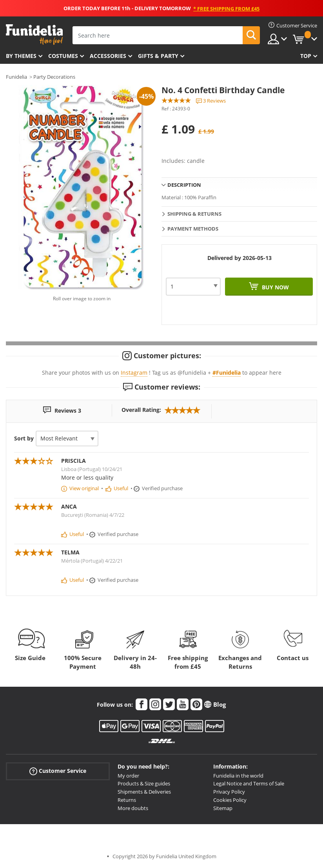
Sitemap (223, 808)
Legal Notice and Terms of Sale (249, 783)
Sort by (24, 438)
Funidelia (16, 77)
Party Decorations (54, 77)
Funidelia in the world (238, 776)
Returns (127, 800)
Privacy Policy (229, 792)
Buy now (275, 287)
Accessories (108, 56)
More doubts (133, 808)
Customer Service (58, 771)
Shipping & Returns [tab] (194, 214)
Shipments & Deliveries (144, 792)
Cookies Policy (230, 800)
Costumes (63, 56)
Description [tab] (184, 185)
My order (128, 776)
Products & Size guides (144, 783)
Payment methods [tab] (193, 229)
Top (306, 56)
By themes (21, 56)
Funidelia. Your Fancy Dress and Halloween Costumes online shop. (34, 35)
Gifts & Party (158, 56)
